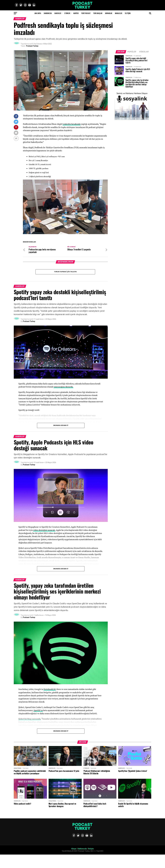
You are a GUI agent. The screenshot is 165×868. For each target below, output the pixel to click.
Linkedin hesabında (72, 124)
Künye (74, 849)
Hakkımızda (48, 13)
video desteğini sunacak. (44, 530)
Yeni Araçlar (98, 13)
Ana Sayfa (38, 13)
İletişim (128, 13)
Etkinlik (67, 13)
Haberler (58, 13)
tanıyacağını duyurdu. (63, 387)
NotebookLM (50, 689)
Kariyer (76, 13)
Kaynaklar (109, 13)
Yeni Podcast (86, 13)
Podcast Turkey (32, 46)
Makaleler (119, 13)
